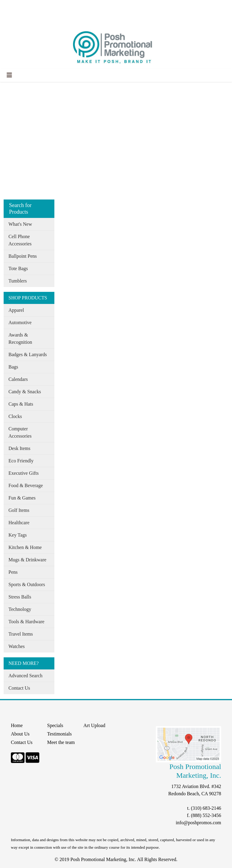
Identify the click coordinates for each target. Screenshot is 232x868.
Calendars (18, 379)
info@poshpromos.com (198, 823)
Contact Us (19, 688)
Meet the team (61, 742)
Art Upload (94, 725)
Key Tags (18, 535)
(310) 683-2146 (206, 808)
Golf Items (19, 510)
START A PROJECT (26, 20)
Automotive (20, 322)
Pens (13, 572)
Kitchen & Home (25, 547)
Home (12, 6)
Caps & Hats (21, 404)
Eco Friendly (21, 461)
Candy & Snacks (25, 392)
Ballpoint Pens (23, 256)
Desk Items (19, 448)
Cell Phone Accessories (20, 240)
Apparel (16, 310)
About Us (31, 6)
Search (101, 6)
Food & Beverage (26, 485)
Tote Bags (18, 268)
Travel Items (21, 634)
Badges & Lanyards (28, 354)
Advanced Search (25, 676)
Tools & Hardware (26, 622)
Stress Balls (20, 597)
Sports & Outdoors (27, 584)
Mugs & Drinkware (27, 560)
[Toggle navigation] (9, 75)
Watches (17, 646)
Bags (13, 367)
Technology (20, 609)
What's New (20, 224)
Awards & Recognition (20, 338)
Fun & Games (22, 498)
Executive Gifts (24, 473)
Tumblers (18, 281)
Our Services (57, 6)
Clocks (15, 416)
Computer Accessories (20, 432)
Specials (82, 6)
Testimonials (60, 734)
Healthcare (19, 523)
